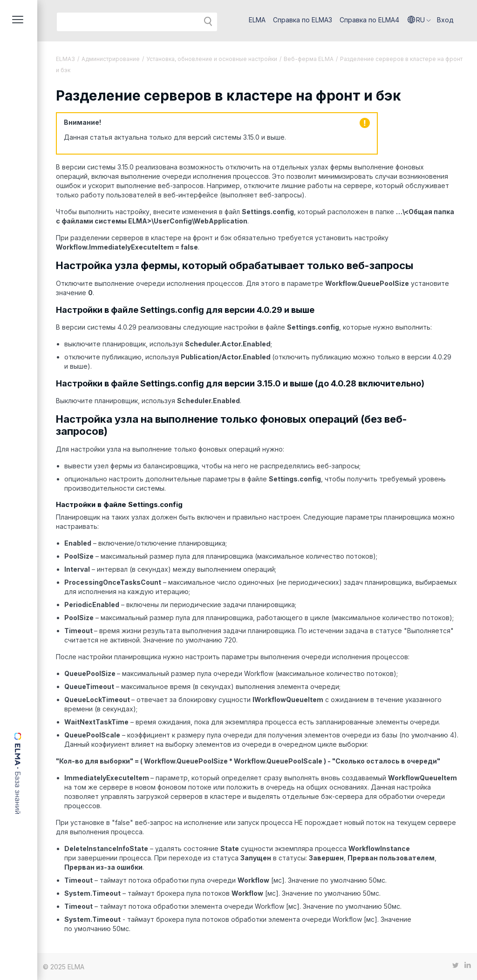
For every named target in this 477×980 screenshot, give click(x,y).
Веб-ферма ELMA (309, 59)
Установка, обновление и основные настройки (212, 59)
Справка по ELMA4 (369, 20)
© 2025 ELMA (64, 967)
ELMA (257, 20)
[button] (419, 20)
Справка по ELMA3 (303, 20)
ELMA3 (65, 59)
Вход (445, 20)
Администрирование (111, 59)
